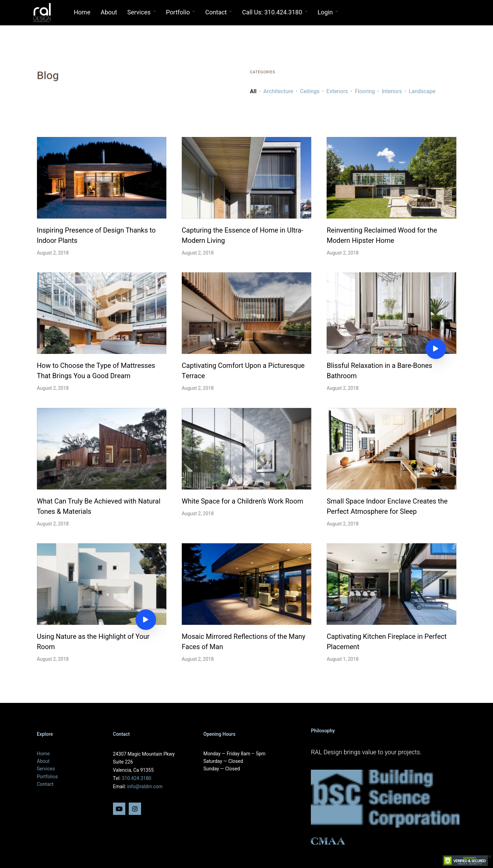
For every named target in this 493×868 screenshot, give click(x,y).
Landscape (422, 91)
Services (139, 13)
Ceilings (310, 91)
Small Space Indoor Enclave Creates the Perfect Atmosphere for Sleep (387, 506)
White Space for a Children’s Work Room (243, 501)
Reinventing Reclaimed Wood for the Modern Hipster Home (382, 235)
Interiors (392, 91)
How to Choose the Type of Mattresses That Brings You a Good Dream (96, 371)
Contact (216, 13)
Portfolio (178, 13)
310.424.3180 (137, 778)
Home (82, 13)
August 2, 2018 (53, 253)
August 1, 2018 (343, 659)
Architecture (278, 91)
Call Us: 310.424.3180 (272, 13)
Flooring (365, 91)
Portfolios (47, 777)
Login (325, 13)
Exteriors (337, 91)
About (109, 13)
